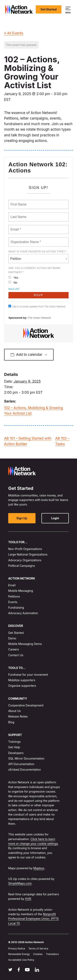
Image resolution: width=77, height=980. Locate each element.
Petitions (14, 596)
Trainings (14, 742)
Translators (52, 954)
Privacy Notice (17, 949)
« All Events (14, 33)
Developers (16, 753)
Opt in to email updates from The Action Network (37, 306)
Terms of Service (38, 949)
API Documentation (21, 764)
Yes (13, 278)
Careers (14, 650)
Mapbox (39, 868)
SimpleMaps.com (20, 884)
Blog (11, 722)
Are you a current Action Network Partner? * (34, 270)
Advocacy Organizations (25, 560)
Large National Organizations (28, 555)
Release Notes (18, 717)
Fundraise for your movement (28, 675)
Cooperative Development (26, 705)
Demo (12, 638)
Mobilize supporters (22, 680)
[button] (69, 9)
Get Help (14, 747)
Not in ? (14, 289)
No (13, 282)
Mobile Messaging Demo (25, 644)
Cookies (38, 954)
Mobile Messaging (21, 591)
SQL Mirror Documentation (26, 758)
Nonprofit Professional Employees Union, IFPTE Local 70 (33, 919)
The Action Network (39, 318)
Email (12, 585)
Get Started (49, 9)
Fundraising (16, 608)
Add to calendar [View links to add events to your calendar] (29, 355)
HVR (28, 899)
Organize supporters (22, 686)
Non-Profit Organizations (25, 549)
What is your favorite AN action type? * (38, 252)
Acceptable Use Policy (21, 960)
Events (13, 602)
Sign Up (22, 518)
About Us (14, 711)
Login (55, 518)
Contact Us (16, 655)
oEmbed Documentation (25, 770)
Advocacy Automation (23, 613)
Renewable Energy (19, 954)
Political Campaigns (22, 566)
